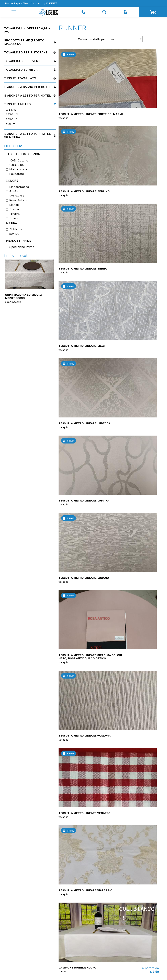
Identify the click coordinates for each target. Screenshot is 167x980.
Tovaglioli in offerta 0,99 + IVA (27, 30)
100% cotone (17, 160)
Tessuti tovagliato (20, 78)
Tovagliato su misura (22, 70)
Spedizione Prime (20, 247)
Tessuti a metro (33, 3)
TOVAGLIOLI (13, 114)
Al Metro (14, 229)
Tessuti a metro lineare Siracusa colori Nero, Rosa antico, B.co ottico (90, 657)
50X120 (13, 234)
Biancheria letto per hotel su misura (27, 135)
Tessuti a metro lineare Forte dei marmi (91, 114)
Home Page (13, 3)
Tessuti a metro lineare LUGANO (84, 578)
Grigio (12, 191)
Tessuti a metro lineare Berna (83, 269)
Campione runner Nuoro (77, 968)
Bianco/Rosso (17, 187)
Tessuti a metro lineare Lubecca (84, 423)
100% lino (15, 165)
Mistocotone (17, 169)
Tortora (13, 214)
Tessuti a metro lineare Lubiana (84, 501)
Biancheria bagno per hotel (28, 87)
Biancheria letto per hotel (27, 96)
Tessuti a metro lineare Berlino (84, 191)
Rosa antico (16, 200)
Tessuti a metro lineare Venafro (84, 813)
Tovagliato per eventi (23, 61)
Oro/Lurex (15, 196)
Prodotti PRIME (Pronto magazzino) (24, 42)
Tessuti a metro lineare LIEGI (82, 346)
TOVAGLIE (12, 119)
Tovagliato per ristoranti (26, 52)
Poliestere (15, 174)
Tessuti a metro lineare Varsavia (85, 736)
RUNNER (11, 124)
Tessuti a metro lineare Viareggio (85, 890)
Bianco (12, 205)
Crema (12, 209)
